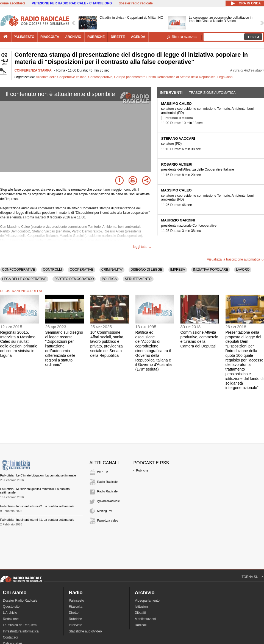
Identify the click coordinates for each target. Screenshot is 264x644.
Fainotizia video (108, 520)
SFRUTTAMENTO (138, 279)
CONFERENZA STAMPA (33, 70)
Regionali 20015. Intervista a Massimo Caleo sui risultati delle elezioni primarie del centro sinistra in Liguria (19, 344)
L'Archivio (10, 613)
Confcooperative (100, 77)
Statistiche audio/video (85, 631)
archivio (73, 37)
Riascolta (76, 607)
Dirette (74, 613)
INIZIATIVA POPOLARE (211, 270)
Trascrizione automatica (212, 93)
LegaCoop (225, 77)
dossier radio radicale (136, 3)
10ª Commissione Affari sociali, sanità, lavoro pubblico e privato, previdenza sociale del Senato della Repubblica (107, 344)
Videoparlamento (147, 601)
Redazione (11, 619)
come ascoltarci (13, 3)
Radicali (141, 625)
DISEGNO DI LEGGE (146, 270)
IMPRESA (178, 270)
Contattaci (10, 637)
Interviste (76, 625)
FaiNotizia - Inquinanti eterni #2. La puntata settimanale (37, 506)
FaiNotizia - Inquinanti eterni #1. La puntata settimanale (37, 520)
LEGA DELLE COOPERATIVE (24, 279)
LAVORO (243, 270)
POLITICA (109, 279)
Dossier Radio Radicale (20, 601)
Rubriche (142, 470)
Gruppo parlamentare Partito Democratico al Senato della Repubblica (165, 77)
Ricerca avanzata (185, 37)
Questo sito (11, 607)
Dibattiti (140, 613)
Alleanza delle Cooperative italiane (61, 77)
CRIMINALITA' (112, 270)
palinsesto (24, 37)
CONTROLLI (52, 270)
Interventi (171, 92)
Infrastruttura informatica (21, 631)
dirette (118, 37)
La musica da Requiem (20, 625)
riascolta (50, 37)
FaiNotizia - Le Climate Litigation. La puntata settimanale (38, 475)
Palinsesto (77, 601)
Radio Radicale (108, 482)
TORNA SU (250, 577)
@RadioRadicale (109, 501)
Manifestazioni (145, 619)
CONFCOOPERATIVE (19, 270)
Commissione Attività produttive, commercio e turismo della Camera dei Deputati (199, 339)
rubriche (96, 37)
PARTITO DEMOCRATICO (74, 279)
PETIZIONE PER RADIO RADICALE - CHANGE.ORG (72, 3)
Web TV (103, 472)
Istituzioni (142, 607)
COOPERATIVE (82, 270)
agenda (138, 37)
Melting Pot (105, 511)
